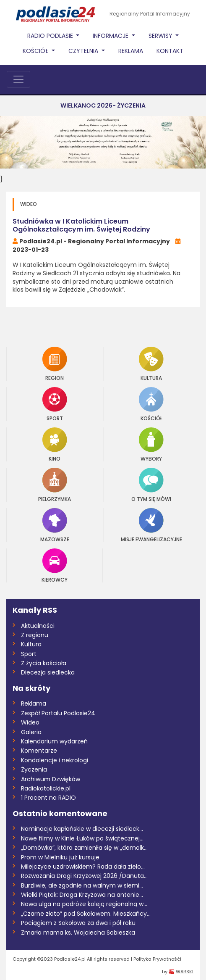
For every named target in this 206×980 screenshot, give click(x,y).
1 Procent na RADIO (48, 798)
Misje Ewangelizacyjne (151, 525)
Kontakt (170, 51)
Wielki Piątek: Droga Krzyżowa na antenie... (82, 895)
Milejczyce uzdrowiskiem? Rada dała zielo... (83, 867)
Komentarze (39, 751)
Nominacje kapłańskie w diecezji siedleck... (82, 829)
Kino (55, 444)
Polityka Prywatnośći (157, 959)
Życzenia (34, 769)
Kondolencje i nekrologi (55, 760)
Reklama (131, 51)
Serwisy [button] (161, 36)
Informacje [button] (111, 36)
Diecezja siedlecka (48, 672)
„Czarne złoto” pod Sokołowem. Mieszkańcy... (86, 914)
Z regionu (35, 635)
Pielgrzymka (55, 485)
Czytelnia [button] (84, 51)
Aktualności (38, 626)
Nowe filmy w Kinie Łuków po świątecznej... (82, 838)
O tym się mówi (151, 485)
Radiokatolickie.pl (46, 788)
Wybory (151, 444)
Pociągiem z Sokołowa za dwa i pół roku (78, 923)
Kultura (151, 364)
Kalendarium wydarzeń (54, 741)
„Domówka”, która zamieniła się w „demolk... (84, 848)
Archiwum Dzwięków (51, 779)
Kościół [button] (36, 51)
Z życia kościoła (44, 663)
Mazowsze (55, 525)
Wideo (30, 722)
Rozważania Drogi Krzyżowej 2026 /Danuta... (84, 876)
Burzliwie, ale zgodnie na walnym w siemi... (82, 885)
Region (55, 364)
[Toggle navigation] (18, 79)
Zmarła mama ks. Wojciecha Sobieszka (78, 933)
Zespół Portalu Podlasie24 (58, 713)
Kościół (151, 404)
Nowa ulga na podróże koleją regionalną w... (84, 904)
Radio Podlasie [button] (51, 36)
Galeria (31, 732)
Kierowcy (55, 565)
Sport (55, 404)
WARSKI (185, 972)
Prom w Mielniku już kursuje (60, 857)
